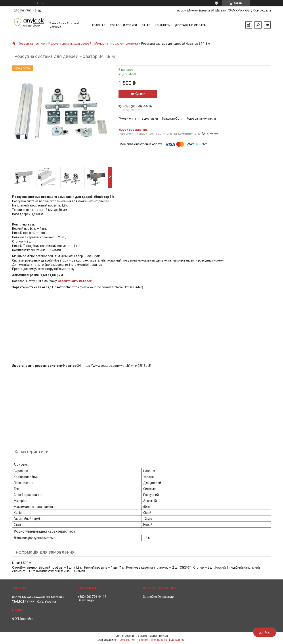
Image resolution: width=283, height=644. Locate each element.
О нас (146, 25)
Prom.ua (163, 636)
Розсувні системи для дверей (70, 44)
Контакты (163, 25)
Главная (99, 25)
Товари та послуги (32, 44)
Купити (140, 94)
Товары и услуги (123, 25)
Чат (265, 633)
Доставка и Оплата (190, 25)
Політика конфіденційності (169, 640)
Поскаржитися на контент (134, 640)
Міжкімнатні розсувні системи (116, 44)
